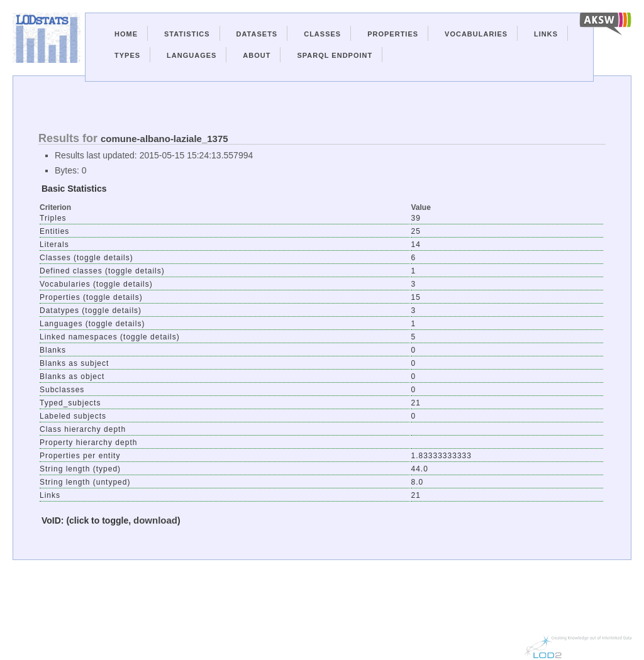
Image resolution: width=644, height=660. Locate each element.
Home (126, 34)
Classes (322, 34)
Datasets (257, 34)
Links (546, 34)
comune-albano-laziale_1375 (164, 139)
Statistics (187, 34)
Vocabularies (476, 34)
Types (127, 55)
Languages (192, 55)
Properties (393, 34)
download (155, 520)
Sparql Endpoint (335, 55)
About (257, 55)
